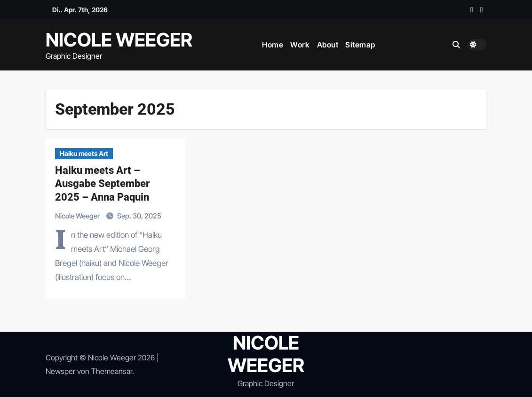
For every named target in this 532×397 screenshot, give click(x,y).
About (328, 45)
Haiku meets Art (84, 153)
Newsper (60, 371)
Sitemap (360, 45)
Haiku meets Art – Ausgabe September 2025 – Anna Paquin (102, 184)
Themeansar (112, 371)
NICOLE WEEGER (119, 40)
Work (300, 45)
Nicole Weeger (78, 216)
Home (273, 45)
